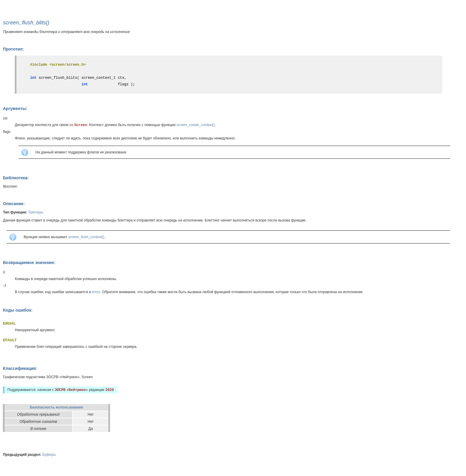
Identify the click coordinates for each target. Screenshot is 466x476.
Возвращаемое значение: (29, 263)
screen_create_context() (196, 125)
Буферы (49, 455)
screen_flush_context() (86, 237)
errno (96, 292)
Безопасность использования (56, 407)
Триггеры (36, 212)
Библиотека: (16, 178)
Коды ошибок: (18, 310)
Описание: (14, 204)
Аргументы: (15, 109)
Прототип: (13, 49)
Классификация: (20, 368)
